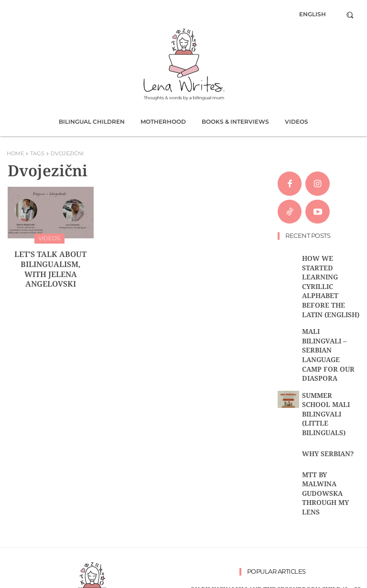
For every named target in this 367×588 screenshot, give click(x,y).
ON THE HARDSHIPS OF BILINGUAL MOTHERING (275, 521)
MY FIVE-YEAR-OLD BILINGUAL (275, 532)
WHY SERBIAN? (321, 359)
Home (15, 153)
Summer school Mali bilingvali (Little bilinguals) (330, 332)
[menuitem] (313, 14)
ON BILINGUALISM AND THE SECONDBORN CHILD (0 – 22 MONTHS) (275, 478)
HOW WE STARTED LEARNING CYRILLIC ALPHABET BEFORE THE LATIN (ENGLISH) (330, 267)
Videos (49, 238)
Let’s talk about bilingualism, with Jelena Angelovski (51, 259)
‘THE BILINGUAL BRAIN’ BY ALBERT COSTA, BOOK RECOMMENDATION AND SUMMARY (275, 493)
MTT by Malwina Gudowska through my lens (329, 385)
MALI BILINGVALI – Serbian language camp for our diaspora (327, 301)
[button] (350, 15)
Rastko (156, 579)
